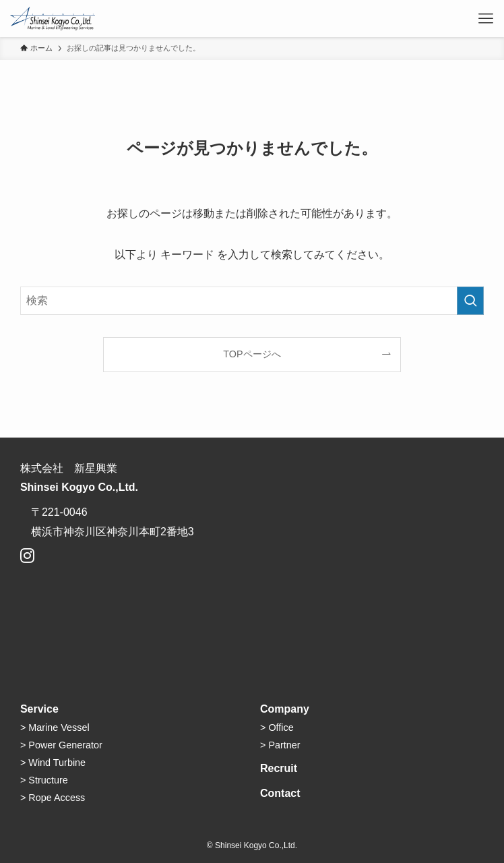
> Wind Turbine (53, 763)
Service (39, 709)
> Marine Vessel (55, 727)
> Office (277, 727)
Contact (280, 793)
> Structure (44, 780)
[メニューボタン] (485, 19)
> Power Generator (61, 745)
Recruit (279, 768)
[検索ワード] (252, 301)
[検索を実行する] (470, 301)
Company (285, 709)
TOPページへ (252, 354)
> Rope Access (53, 798)
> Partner (280, 745)
